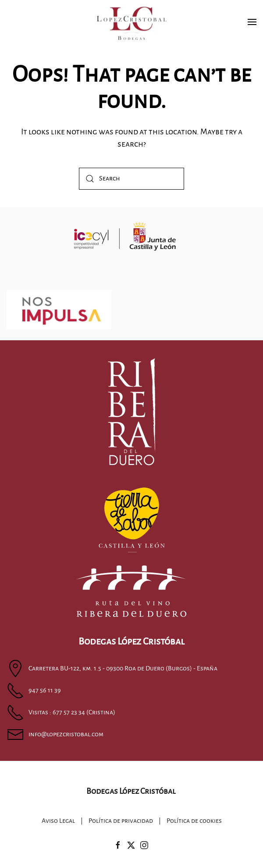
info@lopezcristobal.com (66, 734)
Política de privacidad (121, 821)
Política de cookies (194, 821)
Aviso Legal (58, 821)
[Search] (131, 179)
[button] (252, 22)
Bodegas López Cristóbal (131, 791)
